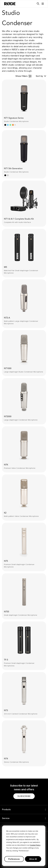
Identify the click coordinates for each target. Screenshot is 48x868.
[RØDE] (10, 4)
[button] (43, 4)
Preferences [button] (14, 859)
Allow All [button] (33, 859)
